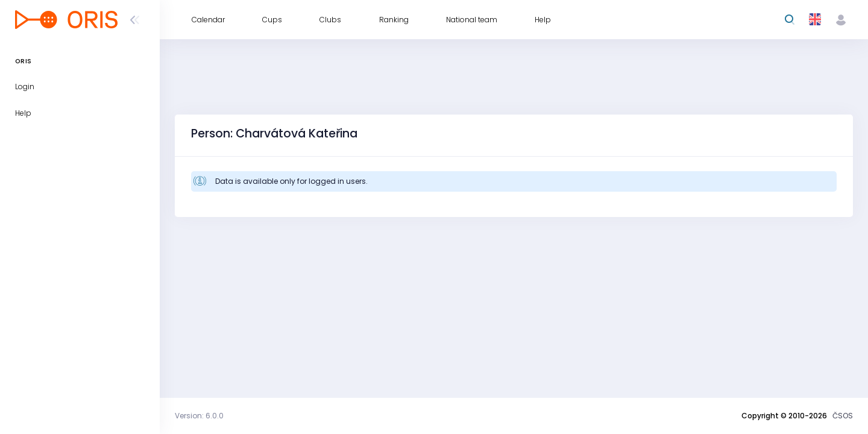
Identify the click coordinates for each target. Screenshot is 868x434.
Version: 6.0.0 (199, 416)
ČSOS (843, 416)
